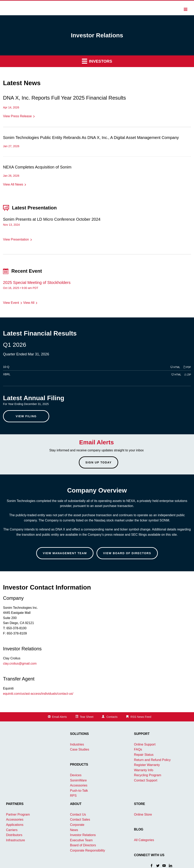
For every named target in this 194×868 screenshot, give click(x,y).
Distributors (14, 835)
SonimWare (78, 780)
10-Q (6, 367)
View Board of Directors (127, 553)
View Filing (26, 416)
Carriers (12, 830)
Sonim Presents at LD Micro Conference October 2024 (52, 219)
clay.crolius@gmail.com (20, 663)
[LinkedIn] (170, 865)
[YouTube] (164, 865)
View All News (13, 184)
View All (29, 303)
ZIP (188, 375)
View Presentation (16, 239)
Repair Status (144, 755)
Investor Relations (83, 835)
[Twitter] (158, 865)
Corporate (77, 825)
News (74, 830)
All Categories (144, 840)
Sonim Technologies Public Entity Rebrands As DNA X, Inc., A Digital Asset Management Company (91, 138)
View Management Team (65, 553)
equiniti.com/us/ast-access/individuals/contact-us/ (38, 694)
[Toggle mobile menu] (186, 9)
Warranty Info (144, 770)
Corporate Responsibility (87, 850)
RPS (73, 796)
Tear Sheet (87, 717)
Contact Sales (80, 820)
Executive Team (81, 840)
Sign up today (99, 462)
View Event (11, 303)
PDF (187, 367)
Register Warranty (147, 765)
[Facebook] (152, 865)
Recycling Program (148, 775)
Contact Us (78, 814)
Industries (77, 744)
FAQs (138, 749)
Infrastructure (15, 840)
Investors (97, 61)
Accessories (79, 785)
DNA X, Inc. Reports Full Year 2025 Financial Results (64, 98)
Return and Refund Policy (152, 760)
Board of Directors (83, 845)
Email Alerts (60, 717)
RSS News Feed (141, 717)
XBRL (7, 374)
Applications (15, 825)
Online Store (143, 814)
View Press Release (17, 116)
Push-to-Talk (79, 791)
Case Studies (80, 749)
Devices (76, 775)
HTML (175, 367)
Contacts (112, 717)
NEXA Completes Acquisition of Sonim (37, 167)
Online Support (145, 744)
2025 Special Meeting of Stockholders (37, 283)
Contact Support (146, 780)
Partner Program (18, 814)
